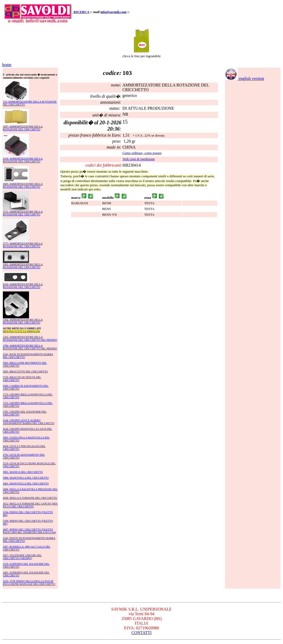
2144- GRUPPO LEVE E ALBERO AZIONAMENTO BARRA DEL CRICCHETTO (29, 422)
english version (245, 78)
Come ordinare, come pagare (142, 153)
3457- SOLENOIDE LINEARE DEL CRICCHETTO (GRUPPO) (22, 557)
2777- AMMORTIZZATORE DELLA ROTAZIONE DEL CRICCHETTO (23, 245)
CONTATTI (141, 633)
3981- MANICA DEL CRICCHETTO (23, 472)
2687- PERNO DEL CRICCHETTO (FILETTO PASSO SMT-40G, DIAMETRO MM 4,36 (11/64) (29, 531)
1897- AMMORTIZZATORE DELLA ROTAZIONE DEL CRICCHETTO (23, 128)
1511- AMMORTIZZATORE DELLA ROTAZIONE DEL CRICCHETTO (23, 213)
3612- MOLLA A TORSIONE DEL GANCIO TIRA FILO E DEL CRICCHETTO (30, 505)
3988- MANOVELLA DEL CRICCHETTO (26, 478)
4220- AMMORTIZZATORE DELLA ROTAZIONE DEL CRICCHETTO (23, 286)
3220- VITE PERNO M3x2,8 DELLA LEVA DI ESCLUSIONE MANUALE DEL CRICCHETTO (29, 583)
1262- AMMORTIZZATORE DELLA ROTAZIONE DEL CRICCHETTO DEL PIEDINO (30, 338)
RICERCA (81, 12)
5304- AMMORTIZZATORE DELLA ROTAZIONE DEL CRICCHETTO (23, 321)
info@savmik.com (113, 12)
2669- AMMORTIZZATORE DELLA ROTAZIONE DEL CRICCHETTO (23, 185)
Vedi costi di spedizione (138, 159)
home (7, 65)
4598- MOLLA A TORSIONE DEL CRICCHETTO (30, 498)
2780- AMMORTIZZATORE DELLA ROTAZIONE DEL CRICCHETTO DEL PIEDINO (30, 347)
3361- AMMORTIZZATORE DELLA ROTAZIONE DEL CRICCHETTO (23, 266)
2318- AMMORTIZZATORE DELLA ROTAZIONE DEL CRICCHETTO (23, 160)
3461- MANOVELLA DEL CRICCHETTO (26, 484)
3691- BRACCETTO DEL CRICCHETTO (25, 371)
